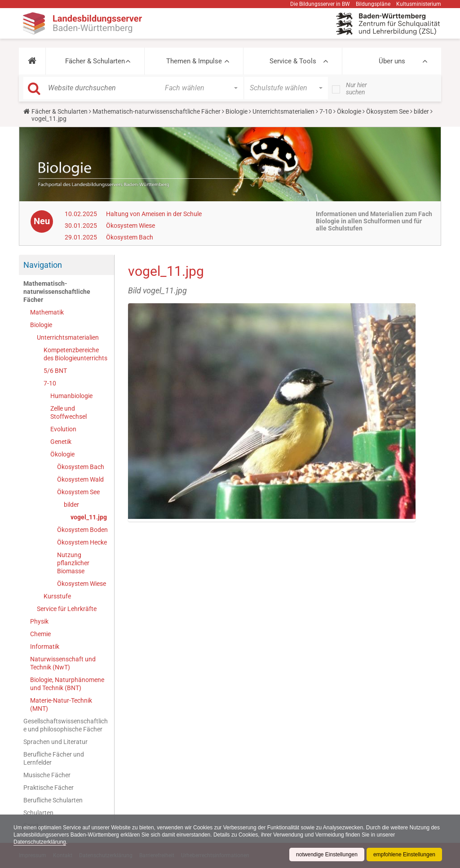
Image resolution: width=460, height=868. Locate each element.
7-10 (326, 111)
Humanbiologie (71, 396)
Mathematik (47, 312)
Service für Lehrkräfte (67, 609)
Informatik (45, 647)
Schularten (38, 813)
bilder (421, 111)
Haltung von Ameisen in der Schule (154, 214)
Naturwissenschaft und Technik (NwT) (63, 663)
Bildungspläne (373, 4)
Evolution (63, 429)
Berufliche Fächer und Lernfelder (54, 758)
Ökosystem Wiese (130, 226)
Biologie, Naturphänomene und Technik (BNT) (67, 684)
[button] (32, 61)
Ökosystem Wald (80, 479)
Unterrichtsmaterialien (283, 111)
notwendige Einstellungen (327, 855)
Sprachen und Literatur (55, 742)
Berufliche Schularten (53, 800)
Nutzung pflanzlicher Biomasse (73, 563)
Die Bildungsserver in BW (320, 4)
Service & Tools (293, 61)
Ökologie (349, 111)
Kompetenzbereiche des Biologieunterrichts (75, 354)
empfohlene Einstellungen (404, 855)
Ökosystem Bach (130, 237)
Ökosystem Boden (82, 530)
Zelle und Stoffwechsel (69, 412)
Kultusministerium (419, 4)
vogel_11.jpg (89, 517)
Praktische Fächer (49, 788)
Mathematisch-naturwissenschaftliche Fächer (157, 111)
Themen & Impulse (194, 61)
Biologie (237, 111)
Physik (39, 621)
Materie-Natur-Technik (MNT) (61, 704)
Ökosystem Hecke (82, 542)
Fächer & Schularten (95, 61)
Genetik (61, 442)
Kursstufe (57, 596)
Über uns (392, 61)
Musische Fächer (47, 775)
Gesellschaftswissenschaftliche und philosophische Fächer (66, 725)
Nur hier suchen (356, 89)
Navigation (43, 265)
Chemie (40, 634)
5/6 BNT (55, 371)
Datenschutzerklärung (40, 842)
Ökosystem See (387, 111)
